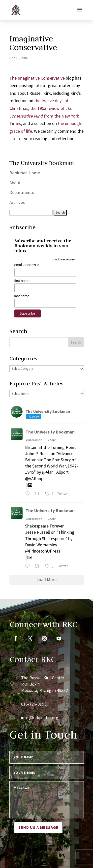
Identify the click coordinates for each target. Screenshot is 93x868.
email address (27, 265)
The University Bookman (50, 432)
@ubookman (34, 440)
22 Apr (52, 440)
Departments (22, 192)
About (15, 183)
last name (22, 296)
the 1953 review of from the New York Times (44, 116)
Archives (17, 202)
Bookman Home (25, 173)
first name (22, 281)
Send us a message (38, 827)
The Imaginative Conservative (37, 78)
